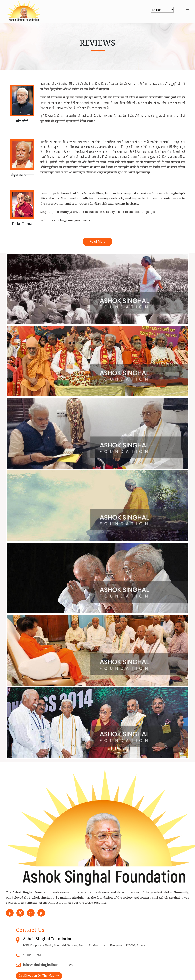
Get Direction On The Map (37, 976)
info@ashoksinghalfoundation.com (49, 965)
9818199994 (32, 956)
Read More (98, 242)
